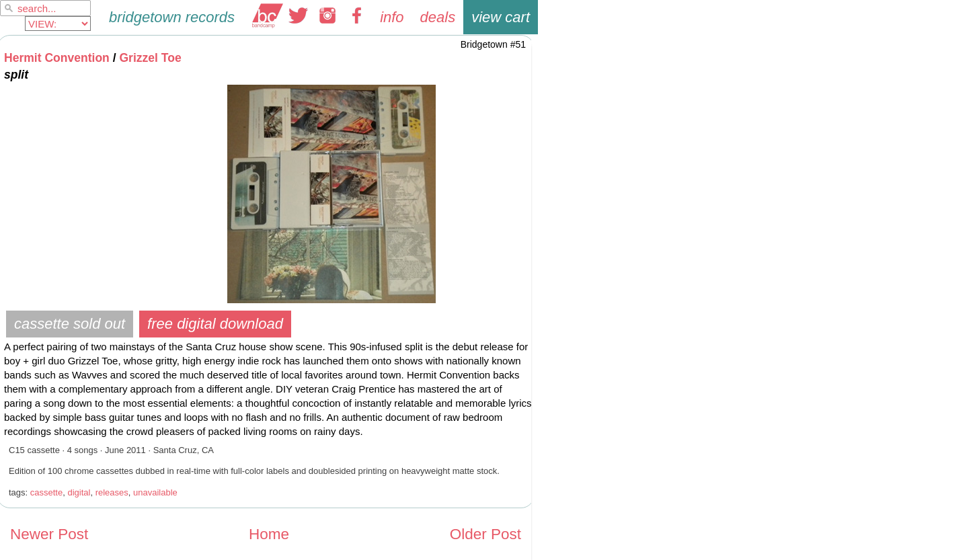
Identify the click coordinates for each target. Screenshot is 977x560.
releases (112, 492)
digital (79, 492)
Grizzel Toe (150, 58)
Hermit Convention (57, 58)
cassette (46, 492)
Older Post (485, 534)
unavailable (155, 492)
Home (269, 534)
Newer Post (49, 534)
